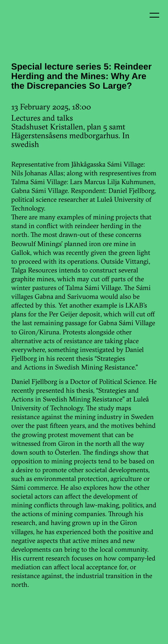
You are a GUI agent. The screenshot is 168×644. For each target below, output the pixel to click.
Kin (23, 23)
